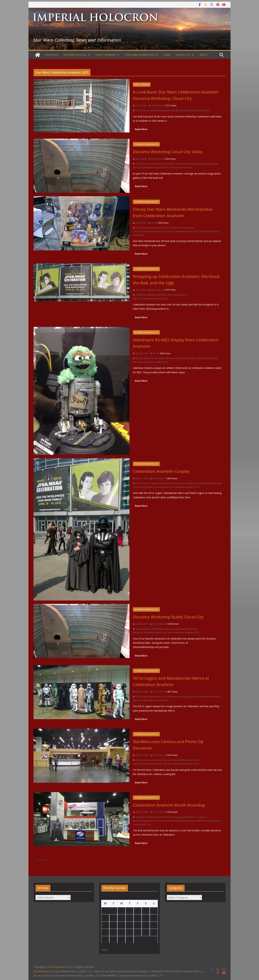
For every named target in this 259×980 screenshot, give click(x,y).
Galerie (185, 817)
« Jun (104, 950)
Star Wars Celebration (140, 55)
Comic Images (174, 817)
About (203, 55)
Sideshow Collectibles (154, 358)
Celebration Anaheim (146, 295)
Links (167, 55)
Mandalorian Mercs (177, 483)
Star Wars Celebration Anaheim (203, 164)
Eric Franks (157, 106)
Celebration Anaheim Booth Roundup (169, 805)
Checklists (51, 55)
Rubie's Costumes (198, 817)
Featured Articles (75, 55)
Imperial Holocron (43, 971)
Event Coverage (106, 55)
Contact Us (183, 55)
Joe (152, 223)
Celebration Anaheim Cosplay (161, 471)
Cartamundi (161, 817)
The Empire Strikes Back (180, 167)
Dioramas (149, 760)
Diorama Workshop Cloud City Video (168, 152)
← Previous (41, 860)
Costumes (162, 483)
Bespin (139, 629)
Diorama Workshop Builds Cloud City (168, 617)
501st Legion (142, 483)
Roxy (164, 760)
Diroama (170, 110)
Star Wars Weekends (209, 231)
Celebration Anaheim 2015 (146, 144)
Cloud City (140, 110)
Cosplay (153, 483)
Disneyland (162, 228)
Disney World (149, 228)
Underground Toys (142, 824)
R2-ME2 (139, 358)
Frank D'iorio (169, 629)
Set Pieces (172, 760)
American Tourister (145, 817)
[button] (88, 55)
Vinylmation (138, 235)
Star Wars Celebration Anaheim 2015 (193, 110)
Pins (170, 228)
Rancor (158, 760)
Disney (139, 228)
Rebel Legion (194, 483)
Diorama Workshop (156, 110)
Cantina (139, 760)
